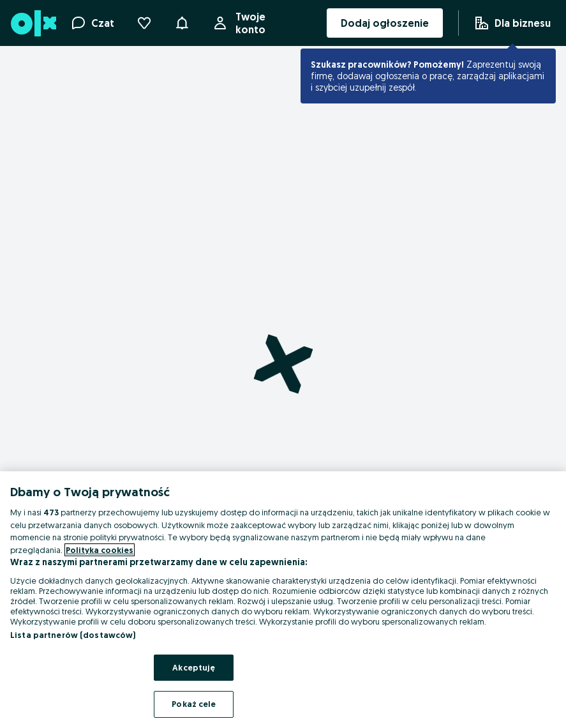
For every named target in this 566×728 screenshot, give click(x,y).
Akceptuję (194, 667)
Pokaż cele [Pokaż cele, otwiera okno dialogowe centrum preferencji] (194, 704)
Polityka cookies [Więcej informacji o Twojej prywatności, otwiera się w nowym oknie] (100, 550)
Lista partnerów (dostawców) (73, 635)
